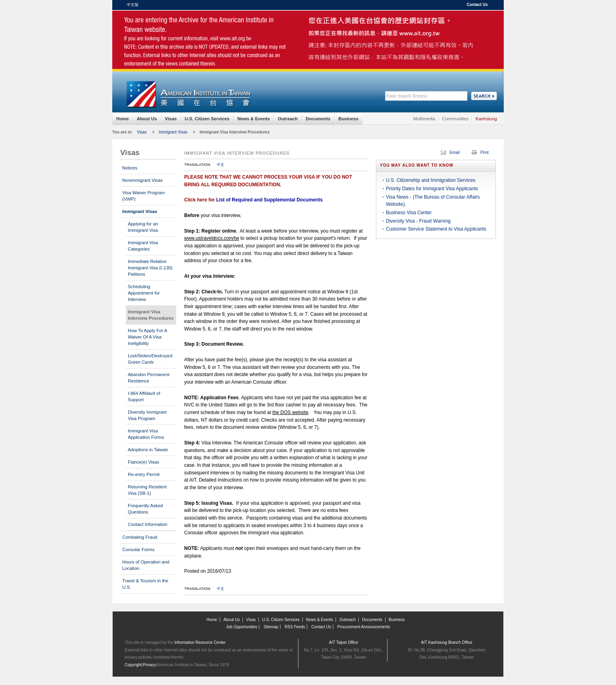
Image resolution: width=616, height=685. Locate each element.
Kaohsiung (486, 119)
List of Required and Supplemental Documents (269, 200)
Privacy (149, 665)
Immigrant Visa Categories (143, 246)
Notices (130, 168)
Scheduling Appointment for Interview (144, 293)
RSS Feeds (295, 627)
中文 (221, 165)
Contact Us (477, 5)
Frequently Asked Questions (145, 509)
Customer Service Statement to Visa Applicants (436, 229)
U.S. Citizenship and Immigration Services (431, 180)
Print (484, 152)
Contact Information (148, 524)
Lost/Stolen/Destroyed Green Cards (150, 359)
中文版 (133, 5)
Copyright (133, 665)
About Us (147, 119)
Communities (455, 119)
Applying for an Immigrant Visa (143, 227)
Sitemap (271, 627)
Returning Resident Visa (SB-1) (147, 490)
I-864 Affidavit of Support (144, 396)
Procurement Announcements (364, 627)
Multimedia (424, 119)
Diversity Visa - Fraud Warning (418, 221)
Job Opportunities (242, 627)
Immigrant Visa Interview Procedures (235, 132)
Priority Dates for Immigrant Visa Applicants (432, 189)
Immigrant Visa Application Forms (146, 434)
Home (122, 119)
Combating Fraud (140, 537)
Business (348, 119)
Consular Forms (138, 550)
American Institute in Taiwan (188, 28)
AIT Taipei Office (344, 642)
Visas (171, 119)
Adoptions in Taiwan (148, 450)
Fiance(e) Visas (144, 462)
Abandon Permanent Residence (149, 378)
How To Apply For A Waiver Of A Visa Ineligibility (147, 337)
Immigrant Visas (173, 132)
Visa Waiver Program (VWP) (143, 196)
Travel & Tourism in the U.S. (145, 584)
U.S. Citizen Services (207, 119)
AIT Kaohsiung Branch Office (447, 642)
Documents (318, 119)
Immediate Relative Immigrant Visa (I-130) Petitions (150, 268)
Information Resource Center (200, 642)
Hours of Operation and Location (146, 565)
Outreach (288, 119)
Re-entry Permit (144, 474)
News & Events (253, 119)
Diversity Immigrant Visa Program (147, 415)
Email (454, 152)
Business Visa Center (409, 213)
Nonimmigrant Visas (142, 180)
